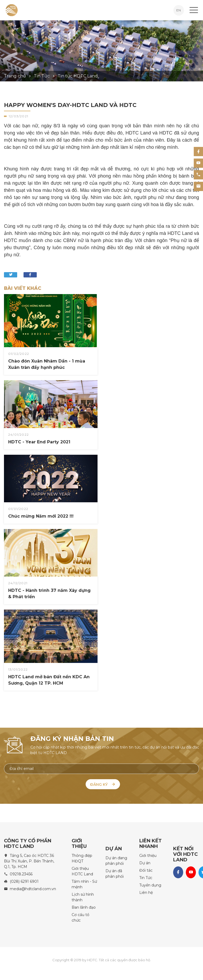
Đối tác (146, 869)
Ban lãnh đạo (84, 906)
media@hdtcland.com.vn (33, 888)
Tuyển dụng (150, 884)
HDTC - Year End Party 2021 (30, 425)
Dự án (145, 862)
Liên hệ (146, 891)
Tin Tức (146, 876)
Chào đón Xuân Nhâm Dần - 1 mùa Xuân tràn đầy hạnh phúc (47, 364)
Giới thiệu (148, 854)
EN (179, 10)
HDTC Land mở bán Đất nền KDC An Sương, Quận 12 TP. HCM (49, 680)
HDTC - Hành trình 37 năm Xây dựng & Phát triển (49, 574)
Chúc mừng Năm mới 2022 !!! (31, 499)
